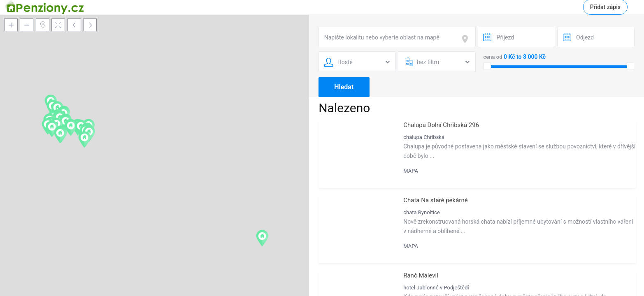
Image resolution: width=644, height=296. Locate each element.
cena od (493, 57)
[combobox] (397, 37)
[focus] (467, 39)
